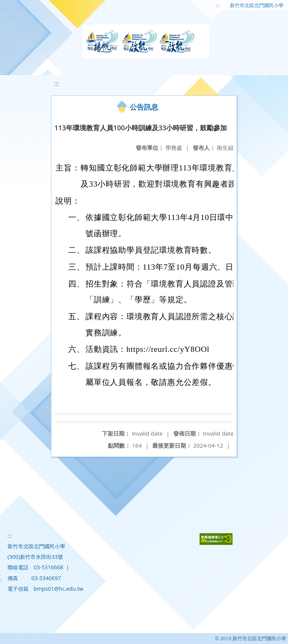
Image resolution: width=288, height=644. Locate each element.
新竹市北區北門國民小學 (257, 5)
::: (218, 5)
